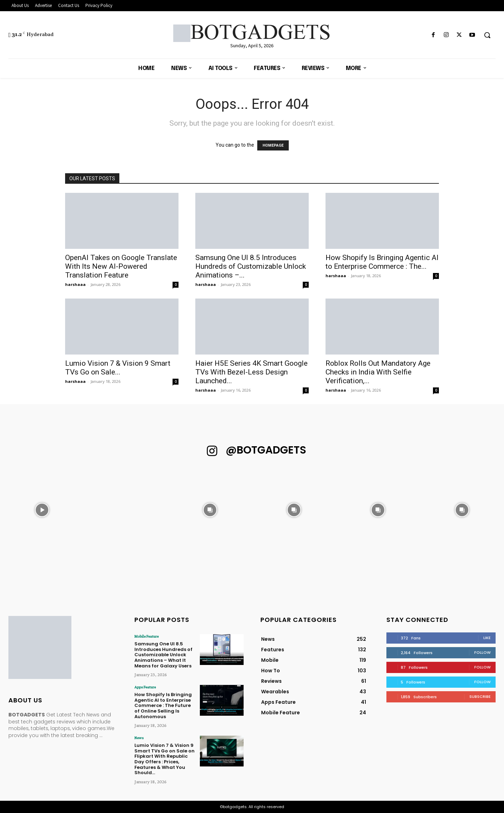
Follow (482, 652)
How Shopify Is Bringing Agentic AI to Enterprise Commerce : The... (382, 262)
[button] (487, 35)
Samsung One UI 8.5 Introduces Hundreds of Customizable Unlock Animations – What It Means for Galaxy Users (163, 655)
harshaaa (75, 284)
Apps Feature (145, 687)
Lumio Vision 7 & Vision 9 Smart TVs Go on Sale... (118, 368)
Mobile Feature (146, 636)
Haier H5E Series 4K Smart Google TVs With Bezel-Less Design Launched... (251, 372)
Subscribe (480, 696)
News (139, 738)
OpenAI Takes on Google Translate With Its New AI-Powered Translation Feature (121, 266)
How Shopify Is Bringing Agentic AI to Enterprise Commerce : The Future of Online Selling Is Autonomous (163, 705)
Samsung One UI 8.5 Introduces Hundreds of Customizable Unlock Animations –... (251, 266)
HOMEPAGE (273, 145)
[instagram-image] (42, 510)
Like (487, 638)
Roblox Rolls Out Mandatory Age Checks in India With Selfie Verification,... (378, 372)
